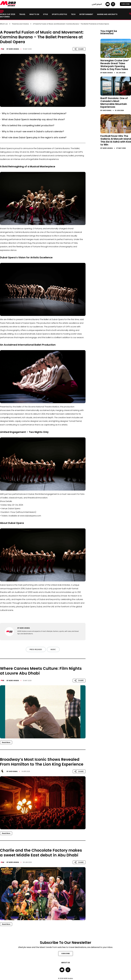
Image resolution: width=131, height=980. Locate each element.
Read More (6, 742)
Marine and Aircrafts (107, 14)
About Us (66, 963)
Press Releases (36, 649)
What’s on (34, 14)
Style (45, 14)
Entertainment (86, 14)
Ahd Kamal (13, 771)
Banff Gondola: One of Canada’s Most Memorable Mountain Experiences (114, 103)
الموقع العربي (97, 4)
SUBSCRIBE (125, 4)
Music (53, 649)
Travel (22, 14)
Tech (73, 14)
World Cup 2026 (8, 14)
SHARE (79, 49)
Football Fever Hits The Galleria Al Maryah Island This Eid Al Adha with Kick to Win (116, 140)
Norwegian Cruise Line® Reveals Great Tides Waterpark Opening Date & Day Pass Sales (115, 65)
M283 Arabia (14, 49)
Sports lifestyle (59, 14)
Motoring (5, 17)
